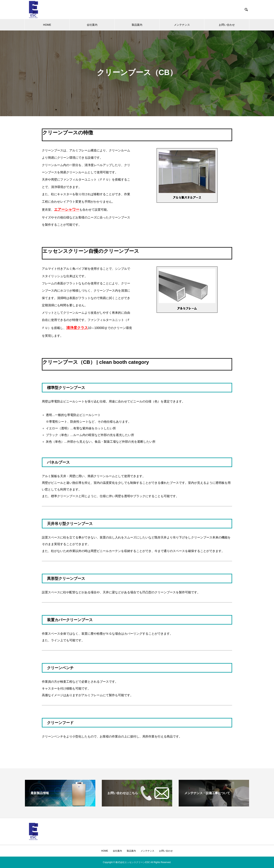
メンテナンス (182, 25)
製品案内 (137, 25)
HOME (47, 25)
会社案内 (92, 25)
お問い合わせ (227, 25)
